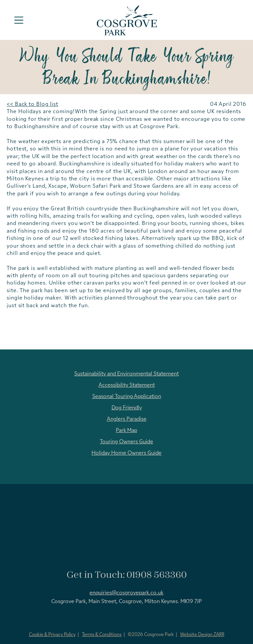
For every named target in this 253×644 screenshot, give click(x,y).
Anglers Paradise (127, 419)
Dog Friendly (127, 408)
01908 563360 (157, 575)
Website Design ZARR (202, 635)
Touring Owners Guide (126, 442)
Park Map (126, 431)
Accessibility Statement (127, 385)
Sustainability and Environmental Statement (126, 374)
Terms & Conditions (102, 635)
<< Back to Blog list (32, 105)
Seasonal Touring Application (127, 397)
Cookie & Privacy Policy (52, 635)
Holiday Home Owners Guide (126, 453)
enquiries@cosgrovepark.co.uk (126, 593)
